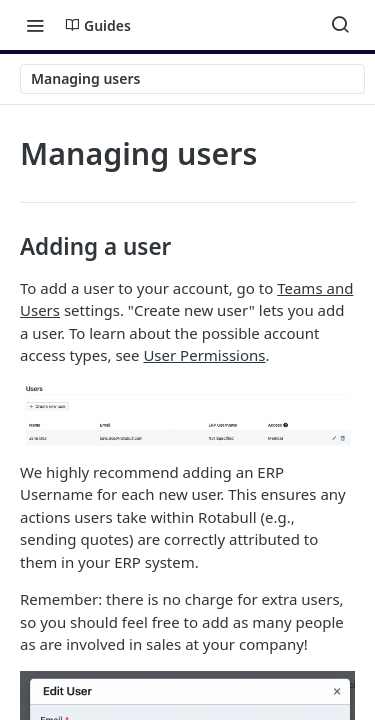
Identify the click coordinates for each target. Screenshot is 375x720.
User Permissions (204, 355)
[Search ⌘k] (340, 25)
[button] (187, 414)
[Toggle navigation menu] (35, 25)
